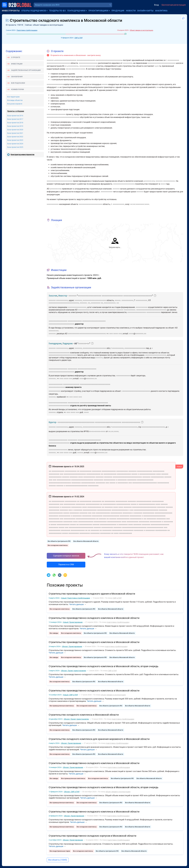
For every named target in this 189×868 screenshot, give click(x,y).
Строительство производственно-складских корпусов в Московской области (93, 836)
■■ (66, 66)
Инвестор (63, 296)
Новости (131, 11)
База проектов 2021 (15, 133)
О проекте (16, 57)
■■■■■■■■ (128, 63)
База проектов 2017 (15, 119)
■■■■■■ (50, 60)
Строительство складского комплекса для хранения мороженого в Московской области (99, 739)
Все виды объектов (15, 100)
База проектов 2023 (15, 140)
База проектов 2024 (15, 144)
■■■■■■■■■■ (173, 60)
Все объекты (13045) (58, 860)
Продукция (118, 11)
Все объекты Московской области (86, 541)
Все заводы (54, 633)
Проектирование (73, 622)
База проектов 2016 (15, 116)
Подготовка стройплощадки (27, 30)
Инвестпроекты (11, 11)
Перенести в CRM (66, 565)
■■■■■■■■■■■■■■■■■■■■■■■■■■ (64, 303)
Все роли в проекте (15, 104)
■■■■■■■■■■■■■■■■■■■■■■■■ (162, 63)
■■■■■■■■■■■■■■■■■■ (66, 60)
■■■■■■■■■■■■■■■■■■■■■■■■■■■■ (63, 117)
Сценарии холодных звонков (66, 556)
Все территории (13, 97)
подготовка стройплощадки (118, 622)
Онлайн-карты (145, 11)
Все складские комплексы (58, 545)
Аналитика (161, 11)
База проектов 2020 (15, 130)
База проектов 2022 (15, 137)
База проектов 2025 (15, 147)
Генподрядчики (76, 11)
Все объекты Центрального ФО (59, 541)
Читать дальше (76, 604)
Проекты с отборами (16, 111)
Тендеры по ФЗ (57, 11)
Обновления (17, 77)
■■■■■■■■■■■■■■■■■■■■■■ (109, 60)
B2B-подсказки (18, 83)
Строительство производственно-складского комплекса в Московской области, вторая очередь (104, 666)
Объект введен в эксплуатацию (142, 30)
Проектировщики (98, 11)
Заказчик (53, 296)
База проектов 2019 (15, 126)
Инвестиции (17, 64)
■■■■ (83, 69)
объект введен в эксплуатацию (113, 695)
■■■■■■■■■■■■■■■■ (86, 60)
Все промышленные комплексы (62, 706)
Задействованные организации (26, 70)
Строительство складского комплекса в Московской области (84, 715)
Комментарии (17, 89)
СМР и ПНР (79, 38)
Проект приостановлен (74, 671)
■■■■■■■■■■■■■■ (88, 66)
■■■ (116, 114)
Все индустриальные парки (60, 851)
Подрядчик (68, 343)
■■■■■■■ (76, 69)
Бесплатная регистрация (174, 5)
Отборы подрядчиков (34, 11)
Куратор (52, 422)
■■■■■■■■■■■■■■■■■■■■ (58, 63)
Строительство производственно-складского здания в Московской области (92, 594)
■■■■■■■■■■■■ (153, 312)
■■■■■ (105, 84)
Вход (156, 5)
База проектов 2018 (15, 123)
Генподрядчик (55, 343)
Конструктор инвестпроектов (22, 154)
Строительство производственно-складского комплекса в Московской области (94, 618)
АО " (76, 343)
